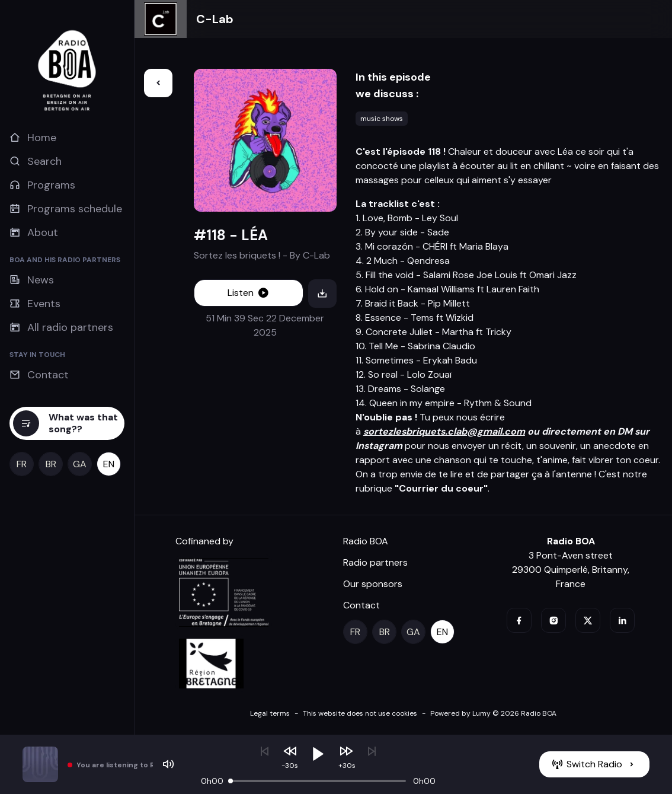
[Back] (158, 83)
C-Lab (215, 19)
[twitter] (588, 620)
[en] (109, 464)
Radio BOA (366, 541)
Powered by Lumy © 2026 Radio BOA (493, 713)
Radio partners (375, 562)
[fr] (22, 464)
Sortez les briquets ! (237, 255)
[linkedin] (622, 620)
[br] (51, 464)
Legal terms (270, 713)
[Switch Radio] (594, 764)
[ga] (80, 464)
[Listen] (249, 293)
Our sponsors (373, 584)
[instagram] (553, 620)
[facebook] (519, 620)
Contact (361, 605)
